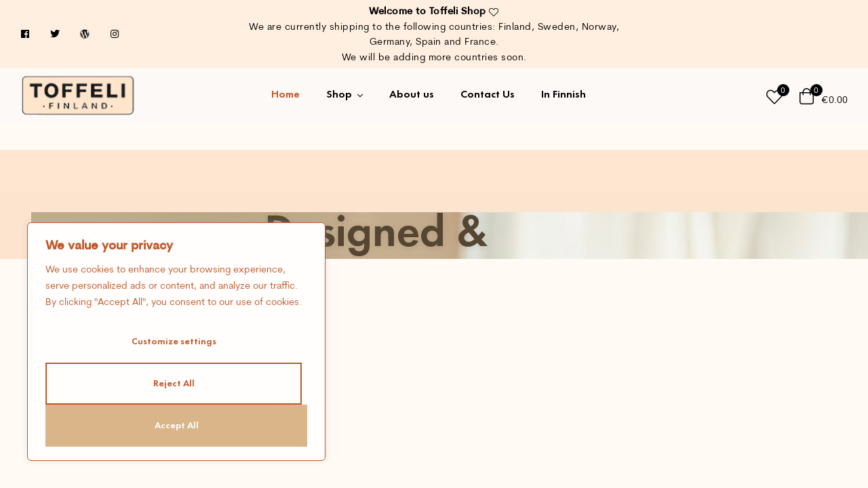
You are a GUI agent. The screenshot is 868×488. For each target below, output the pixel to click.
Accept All (177, 425)
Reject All (174, 383)
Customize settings (174, 341)
